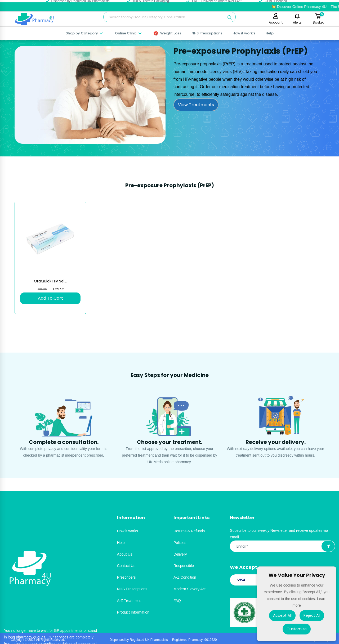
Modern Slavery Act (189, 589)
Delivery (180, 554)
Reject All (312, 615)
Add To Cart (50, 298)
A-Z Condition (185, 577)
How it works (128, 531)
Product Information (133, 612)
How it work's (244, 33)
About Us (125, 554)
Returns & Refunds (189, 531)
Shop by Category (85, 33)
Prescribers (126, 577)
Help (270, 33)
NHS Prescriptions (207, 33)
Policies (180, 543)
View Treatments (196, 105)
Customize (297, 629)
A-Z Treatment (129, 601)
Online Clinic (129, 33)
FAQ (177, 601)
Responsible (184, 566)
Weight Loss (167, 33)
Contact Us (126, 566)
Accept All (282, 615)
